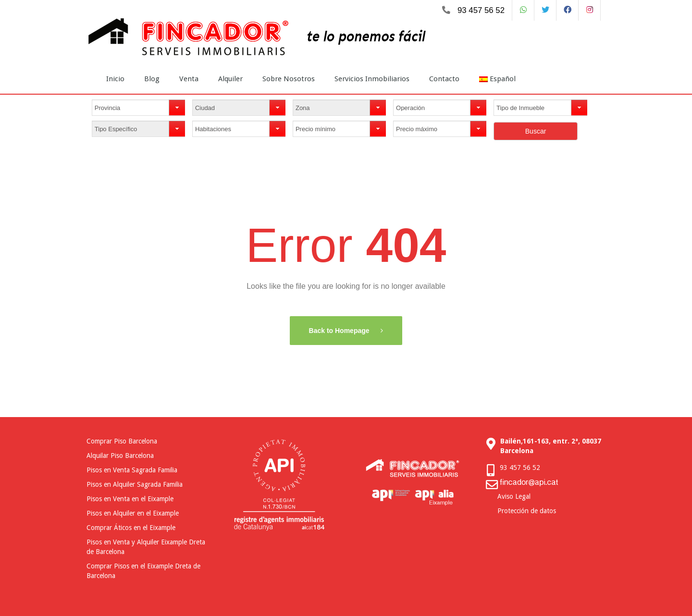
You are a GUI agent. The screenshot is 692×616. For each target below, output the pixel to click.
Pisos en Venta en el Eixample (130, 499)
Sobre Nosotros (289, 79)
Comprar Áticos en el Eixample (131, 528)
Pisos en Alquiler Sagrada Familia (135, 484)
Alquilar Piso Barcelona (120, 456)
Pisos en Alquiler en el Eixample (133, 513)
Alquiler (230, 79)
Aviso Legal (514, 496)
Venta (189, 79)
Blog (152, 79)
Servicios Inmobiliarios (372, 79)
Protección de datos (527, 511)
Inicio (115, 79)
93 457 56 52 (481, 10)
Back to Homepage (340, 331)
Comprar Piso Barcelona (122, 441)
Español (497, 79)
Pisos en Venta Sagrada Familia (132, 470)
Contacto (444, 79)
